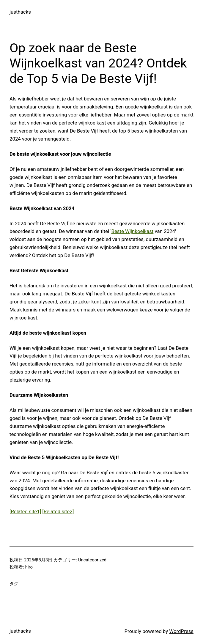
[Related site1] (25, 511)
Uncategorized (92, 560)
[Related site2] (58, 511)
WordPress (181, 631)
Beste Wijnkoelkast (132, 231)
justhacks (20, 12)
